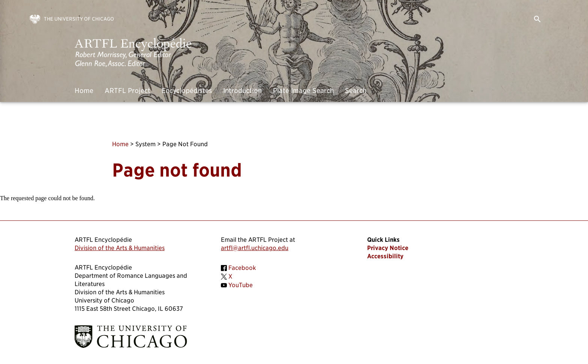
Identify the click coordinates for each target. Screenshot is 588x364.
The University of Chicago (79, 19)
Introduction (242, 91)
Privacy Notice (388, 248)
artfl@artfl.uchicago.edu (255, 248)
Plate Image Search (303, 91)
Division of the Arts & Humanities (120, 248)
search (537, 19)
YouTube (241, 285)
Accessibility (385, 256)
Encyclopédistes (187, 91)
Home (84, 91)
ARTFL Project (127, 91)
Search (356, 91)
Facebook (242, 268)
